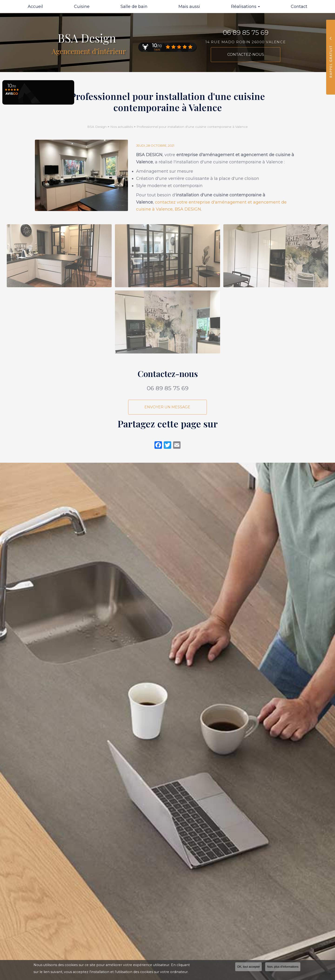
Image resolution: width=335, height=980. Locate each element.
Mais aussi (189, 7)
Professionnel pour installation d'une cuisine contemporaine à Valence (192, 127)
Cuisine (82, 7)
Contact (299, 7)
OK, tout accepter (248, 967)
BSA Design (97, 127)
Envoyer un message (168, 407)
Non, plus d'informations (283, 967)
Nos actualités (122, 127)
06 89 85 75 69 (168, 388)
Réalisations (245, 7)
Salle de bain (134, 7)
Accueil (35, 7)
